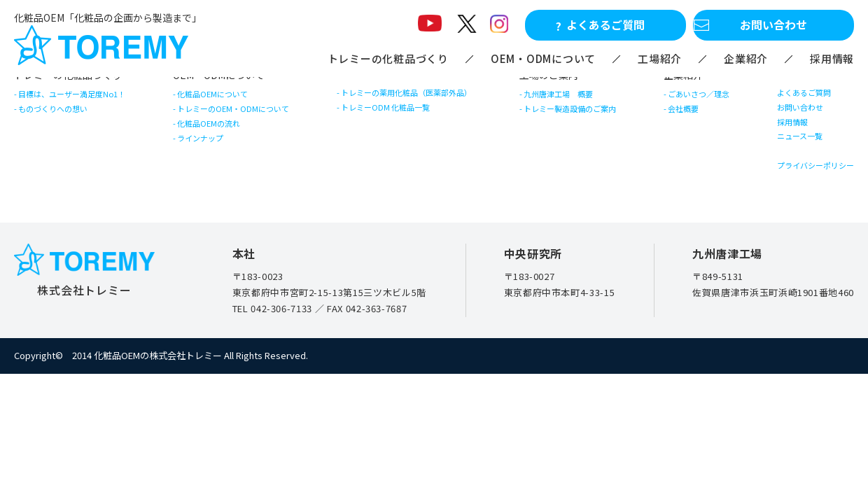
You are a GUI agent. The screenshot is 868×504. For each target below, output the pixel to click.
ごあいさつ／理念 (703, 99)
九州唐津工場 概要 (569, 99)
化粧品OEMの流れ (217, 149)
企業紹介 (746, 58)
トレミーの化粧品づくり (388, 58)
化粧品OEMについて (222, 99)
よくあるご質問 (792, 98)
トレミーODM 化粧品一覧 (394, 123)
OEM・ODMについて (543, 58)
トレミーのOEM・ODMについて (246, 124)
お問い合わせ (787, 123)
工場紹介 (660, 58)
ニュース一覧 (787, 173)
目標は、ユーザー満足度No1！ (87, 99)
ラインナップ (206, 175)
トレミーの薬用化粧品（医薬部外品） (421, 98)
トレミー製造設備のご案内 (584, 124)
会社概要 (684, 124)
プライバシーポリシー (807, 213)
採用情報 (832, 58)
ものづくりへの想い (64, 124)
